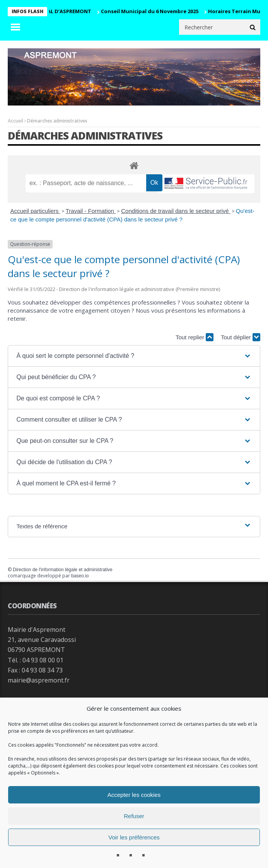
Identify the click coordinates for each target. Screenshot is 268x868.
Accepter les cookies (134, 795)
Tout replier (195, 337)
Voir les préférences (134, 837)
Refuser (134, 816)
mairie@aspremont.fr (39, 680)
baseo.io (80, 576)
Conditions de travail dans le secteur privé (176, 211)
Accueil (15, 121)
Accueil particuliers (35, 211)
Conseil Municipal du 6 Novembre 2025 (153, 11)
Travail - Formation (91, 211)
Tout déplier (241, 337)
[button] (134, 356)
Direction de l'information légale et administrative (63, 570)
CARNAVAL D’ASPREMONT (62, 11)
